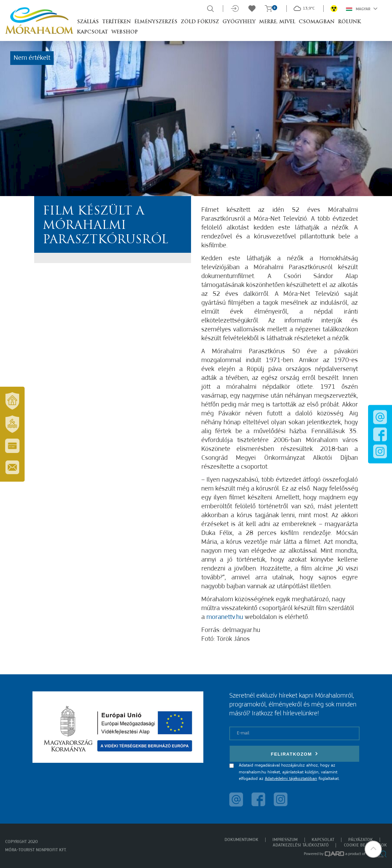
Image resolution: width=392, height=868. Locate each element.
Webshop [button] (125, 32)
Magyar (362, 9)
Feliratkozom (294, 754)
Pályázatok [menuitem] (361, 840)
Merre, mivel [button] (277, 22)
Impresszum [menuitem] (285, 840)
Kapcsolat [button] (92, 32)
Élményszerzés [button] (156, 22)
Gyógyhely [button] (239, 22)
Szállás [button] (88, 22)
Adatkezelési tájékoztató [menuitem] (301, 845)
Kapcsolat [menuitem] (323, 840)
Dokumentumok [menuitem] (241, 840)
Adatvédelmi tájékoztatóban (291, 779)
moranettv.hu (225, 617)
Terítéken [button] (117, 22)
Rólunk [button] (349, 22)
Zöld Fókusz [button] (200, 22)
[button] (373, 849)
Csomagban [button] (317, 22)
